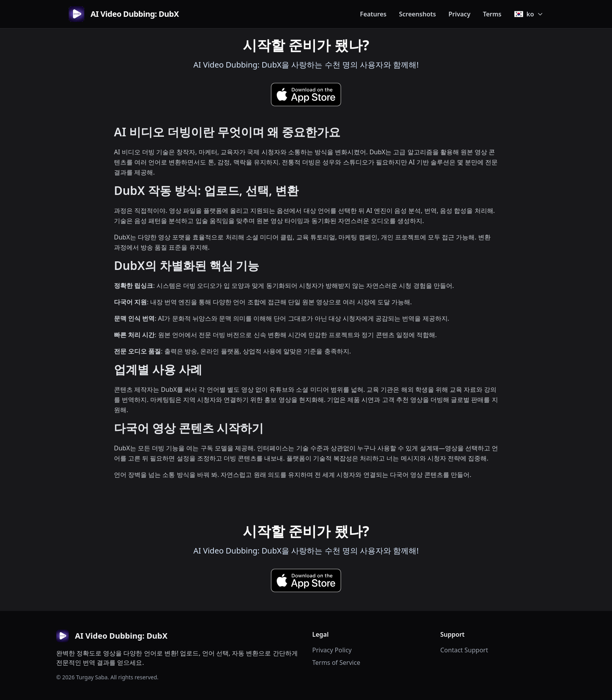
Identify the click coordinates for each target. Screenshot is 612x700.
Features (373, 14)
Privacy (459, 14)
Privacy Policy (332, 650)
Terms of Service (336, 662)
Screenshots (417, 14)
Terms (492, 14)
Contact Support (464, 650)
